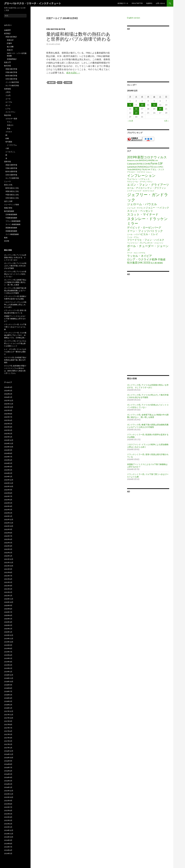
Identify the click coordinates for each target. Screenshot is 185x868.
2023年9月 (8, 490)
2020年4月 (8, 622)
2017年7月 (8, 728)
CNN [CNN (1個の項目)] (156, 160)
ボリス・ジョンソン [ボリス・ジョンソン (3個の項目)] (155, 243)
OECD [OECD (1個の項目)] (156, 167)
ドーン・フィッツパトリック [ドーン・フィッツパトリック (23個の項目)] (145, 231)
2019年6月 (8, 655)
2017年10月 (9, 718)
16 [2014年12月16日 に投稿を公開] (136, 109)
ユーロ (8, 99)
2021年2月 (8, 592)
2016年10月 (9, 758)
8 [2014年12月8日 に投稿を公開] (130, 105)
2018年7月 (8, 691)
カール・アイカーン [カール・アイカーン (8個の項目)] (137, 188)
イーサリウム (12, 145)
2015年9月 (8, 801)
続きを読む (73, 73)
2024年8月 (8, 453)
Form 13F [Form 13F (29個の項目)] (157, 163)
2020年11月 (9, 599)
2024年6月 (8, 460)
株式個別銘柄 (9, 211)
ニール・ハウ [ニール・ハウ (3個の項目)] (132, 234)
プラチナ (9, 132)
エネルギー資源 (11, 119)
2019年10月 (9, 642)
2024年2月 (8, 473)
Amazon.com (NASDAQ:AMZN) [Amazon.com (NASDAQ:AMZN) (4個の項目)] (141, 160)
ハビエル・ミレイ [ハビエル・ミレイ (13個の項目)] (148, 234)
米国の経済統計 (11, 37)
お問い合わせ (160, 3)
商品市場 (7, 115)
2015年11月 (9, 794)
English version (134, 18)
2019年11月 (9, 639)
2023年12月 (9, 480)
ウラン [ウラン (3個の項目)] (150, 182)
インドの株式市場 (12, 82)
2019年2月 (8, 668)
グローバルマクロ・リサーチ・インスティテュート (33, 3)
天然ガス (10, 125)
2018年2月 (8, 705)
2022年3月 (8, 549)
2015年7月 (8, 807)
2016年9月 (8, 761)
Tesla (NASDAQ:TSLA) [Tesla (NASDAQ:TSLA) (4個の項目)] (137, 169)
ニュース (7, 181)
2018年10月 (9, 682)
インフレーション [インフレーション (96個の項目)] (141, 175)
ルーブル (9, 102)
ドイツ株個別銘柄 (12, 234)
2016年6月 (8, 771)
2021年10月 (9, 566)
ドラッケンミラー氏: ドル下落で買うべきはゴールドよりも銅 (15, 327)
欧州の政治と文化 (12, 188)
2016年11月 (9, 754)
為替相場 (7, 89)
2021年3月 (8, 589)
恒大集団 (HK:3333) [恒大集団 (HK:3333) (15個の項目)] (139, 263)
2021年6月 (8, 579)
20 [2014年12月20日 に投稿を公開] (160, 109)
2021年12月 (9, 559)
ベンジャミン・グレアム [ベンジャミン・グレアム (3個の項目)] (137, 243)
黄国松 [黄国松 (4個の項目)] (160, 263)
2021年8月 (8, 572)
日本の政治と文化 (12, 198)
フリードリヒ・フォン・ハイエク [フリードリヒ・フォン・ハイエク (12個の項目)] (146, 240)
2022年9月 (8, 529)
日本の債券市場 (11, 175)
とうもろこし (10, 152)
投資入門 (7, 62)
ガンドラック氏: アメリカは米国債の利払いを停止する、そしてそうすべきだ (148, 386)
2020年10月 (9, 602)
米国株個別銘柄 (11, 231)
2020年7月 (8, 612)
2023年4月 (8, 506)
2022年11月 (9, 523)
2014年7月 (8, 847)
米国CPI (10, 50)
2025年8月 (8, 414)
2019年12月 (9, 635)
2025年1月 (8, 437)
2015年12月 (9, 791)
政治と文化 (8, 185)
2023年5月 (8, 503)
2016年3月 (8, 781)
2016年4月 (8, 777)
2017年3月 (8, 741)
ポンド (8, 105)
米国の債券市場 (11, 165)
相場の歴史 (8, 208)
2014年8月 (8, 844)
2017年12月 (9, 711)
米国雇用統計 (12, 59)
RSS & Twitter (137, 3)
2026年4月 (8, 387)
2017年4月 (8, 738)
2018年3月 (8, 701)
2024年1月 (8, 477)
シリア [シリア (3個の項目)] (130, 191)
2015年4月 (8, 817)
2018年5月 (8, 695)
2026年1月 (8, 397)
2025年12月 (9, 400)
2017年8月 (8, 725)
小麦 (7, 148)
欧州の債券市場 (11, 171)
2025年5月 (8, 424)
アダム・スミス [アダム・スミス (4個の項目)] (157, 169)
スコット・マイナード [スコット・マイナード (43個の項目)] (143, 214)
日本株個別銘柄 (11, 214)
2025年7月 (8, 417)
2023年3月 (8, 510)
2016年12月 (9, 751)
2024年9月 (8, 450)
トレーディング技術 (12, 205)
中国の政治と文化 (12, 195)
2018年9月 (8, 685)
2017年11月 (9, 715)
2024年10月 (9, 447)
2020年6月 (8, 615)
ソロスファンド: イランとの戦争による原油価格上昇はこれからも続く (15, 305)
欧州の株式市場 (11, 76)
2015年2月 (8, 824)
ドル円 (8, 95)
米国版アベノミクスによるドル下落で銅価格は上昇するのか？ (15, 319)
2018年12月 (9, 675)
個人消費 (10, 47)
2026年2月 (8, 394)
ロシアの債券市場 (12, 178)
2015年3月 (8, 820)
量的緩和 (52, 82)
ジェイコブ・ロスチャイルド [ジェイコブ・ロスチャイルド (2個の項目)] (144, 191)
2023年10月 (9, 486)
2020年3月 (8, 625)
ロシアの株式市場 (12, 85)
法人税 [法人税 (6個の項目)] (154, 263)
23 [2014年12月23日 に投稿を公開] (136, 113)
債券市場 (7, 162)
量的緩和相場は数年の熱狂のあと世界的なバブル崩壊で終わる (79, 36)
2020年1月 (8, 632)
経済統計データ (123, 3)
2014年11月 (9, 834)
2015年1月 (8, 827)
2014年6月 (8, 850)
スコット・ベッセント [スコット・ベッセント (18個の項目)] (140, 211)
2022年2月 (8, 553)
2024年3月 (8, 470)
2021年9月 (8, 569)
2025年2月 (8, 434)
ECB (60, 82)
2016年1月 (8, 787)
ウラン (9, 122)
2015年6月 (8, 810)
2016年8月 (8, 764)
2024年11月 (9, 443)
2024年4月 (8, 467)
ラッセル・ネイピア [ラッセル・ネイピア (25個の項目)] (139, 256)
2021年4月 (8, 586)
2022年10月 (9, 526)
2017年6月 (8, 731)
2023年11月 (9, 483)
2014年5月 (8, 853)
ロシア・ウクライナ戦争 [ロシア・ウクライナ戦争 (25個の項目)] (142, 259)
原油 (9, 128)
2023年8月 (8, 493)
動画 (6, 238)
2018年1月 (8, 708)
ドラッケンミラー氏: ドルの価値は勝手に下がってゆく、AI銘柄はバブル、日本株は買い (15, 335)
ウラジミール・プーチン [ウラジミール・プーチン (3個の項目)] (137, 182)
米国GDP (10, 40)
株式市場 (62, 29)
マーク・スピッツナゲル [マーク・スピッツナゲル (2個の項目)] (136, 253)
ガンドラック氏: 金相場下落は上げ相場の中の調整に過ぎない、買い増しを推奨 (148, 416)
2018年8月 (8, 688)
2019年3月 (8, 665)
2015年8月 (8, 804)
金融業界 (7, 30)
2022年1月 (8, 556)
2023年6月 (8, 500)
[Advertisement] (148, 55)
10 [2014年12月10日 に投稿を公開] (142, 105)
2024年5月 (8, 463)
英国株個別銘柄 (11, 228)
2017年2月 (8, 744)
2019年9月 (8, 645)
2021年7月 (8, 576)
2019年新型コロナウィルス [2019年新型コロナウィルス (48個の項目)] (147, 157)
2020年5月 (8, 619)
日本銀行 (68, 82)
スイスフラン (10, 112)
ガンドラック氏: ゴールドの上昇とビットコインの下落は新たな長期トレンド (15, 343)
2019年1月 (8, 672)
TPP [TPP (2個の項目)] (149, 170)
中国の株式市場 (11, 72)
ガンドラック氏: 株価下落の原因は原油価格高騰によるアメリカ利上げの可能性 (148, 426)
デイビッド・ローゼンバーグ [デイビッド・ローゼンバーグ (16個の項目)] (144, 227)
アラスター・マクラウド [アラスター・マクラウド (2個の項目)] (136, 172)
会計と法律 (8, 201)
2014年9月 (8, 840)
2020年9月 (8, 605)
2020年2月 (8, 629)
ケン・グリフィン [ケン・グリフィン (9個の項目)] (157, 188)
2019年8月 (8, 648)
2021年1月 (8, 596)
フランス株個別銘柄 (13, 221)
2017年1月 (8, 748)
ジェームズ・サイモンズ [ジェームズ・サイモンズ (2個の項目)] (136, 208)
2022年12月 (9, 519)
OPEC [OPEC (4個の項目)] (161, 167)
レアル (8, 109)
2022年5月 (8, 543)
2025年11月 (9, 404)
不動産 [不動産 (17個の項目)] (162, 259)
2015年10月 (9, 797)
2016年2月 (8, 784)
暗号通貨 (9, 142)
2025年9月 (8, 410)
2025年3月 (8, 430)
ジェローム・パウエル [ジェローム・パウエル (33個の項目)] (142, 204)
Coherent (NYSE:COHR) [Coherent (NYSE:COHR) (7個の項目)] (139, 164)
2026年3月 (8, 391)
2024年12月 (9, 440)
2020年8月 (8, 609)
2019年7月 (8, 652)
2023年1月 (8, 516)
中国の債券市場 (11, 168)
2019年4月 (8, 662)
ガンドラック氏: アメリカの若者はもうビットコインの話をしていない (15, 274)
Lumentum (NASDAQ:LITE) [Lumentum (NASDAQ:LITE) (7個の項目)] (140, 167)
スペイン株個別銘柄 (13, 224)
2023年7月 (8, 496)
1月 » (166, 121)
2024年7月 (8, 457)
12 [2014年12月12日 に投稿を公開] (154, 105)
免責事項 (149, 3)
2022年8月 (8, 533)
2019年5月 (8, 658)
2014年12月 (9, 830)
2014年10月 (9, 837)
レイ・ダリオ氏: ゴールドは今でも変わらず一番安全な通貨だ (15, 352)
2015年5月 (8, 814)
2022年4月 (8, 546)
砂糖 (7, 138)
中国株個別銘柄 (11, 218)
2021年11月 (9, 562)
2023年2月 (8, 513)
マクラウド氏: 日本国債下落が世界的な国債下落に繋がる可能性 (15, 360)
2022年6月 (8, 539)
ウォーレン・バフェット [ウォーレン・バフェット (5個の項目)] (138, 179)
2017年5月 (8, 734)
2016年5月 (8, 774)
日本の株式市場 (11, 79)
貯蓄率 (9, 43)
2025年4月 (8, 427)
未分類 (7, 241)
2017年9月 (8, 721)
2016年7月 (8, 767)
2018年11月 (9, 678)
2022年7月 (8, 536)
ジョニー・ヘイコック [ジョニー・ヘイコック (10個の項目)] (157, 208)
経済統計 (7, 33)
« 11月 (130, 121)
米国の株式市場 (52, 29)
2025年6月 (8, 420)
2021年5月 (8, 582)
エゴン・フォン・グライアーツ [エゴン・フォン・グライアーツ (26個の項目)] (148, 185)
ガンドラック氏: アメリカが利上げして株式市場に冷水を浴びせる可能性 (148, 396)
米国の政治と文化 (12, 191)
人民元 (8, 92)
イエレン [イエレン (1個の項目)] (149, 172)
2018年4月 (8, 698)
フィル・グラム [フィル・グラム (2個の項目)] (133, 237)
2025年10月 (9, 407)
